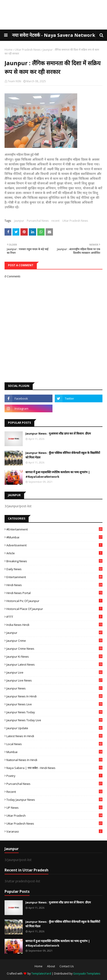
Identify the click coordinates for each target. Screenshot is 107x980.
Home (9, 50)
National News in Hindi (54, 760)
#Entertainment (54, 529)
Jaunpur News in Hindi (54, 696)
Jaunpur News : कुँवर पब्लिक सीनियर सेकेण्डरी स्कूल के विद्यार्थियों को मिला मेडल (63, 455)
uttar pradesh (54, 816)
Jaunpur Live (54, 672)
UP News (54, 808)
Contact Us (67, 966)
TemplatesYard (41, 974)
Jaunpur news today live (54, 720)
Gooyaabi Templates (87, 974)
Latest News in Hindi (54, 736)
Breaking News (54, 561)
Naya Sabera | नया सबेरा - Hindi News (54, 768)
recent (55, 221)
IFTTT (54, 617)
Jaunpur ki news (54, 657)
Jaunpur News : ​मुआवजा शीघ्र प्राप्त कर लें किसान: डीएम (58, 433)
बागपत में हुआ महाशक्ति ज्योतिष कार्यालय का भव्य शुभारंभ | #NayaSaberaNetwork (58, 474)
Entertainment (54, 577)
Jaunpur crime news (54, 649)
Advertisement (54, 545)
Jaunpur (19, 221)
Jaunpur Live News (54, 680)
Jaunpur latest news (54, 664)
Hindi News (54, 585)
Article (54, 553)
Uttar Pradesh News (28, 50)
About (51, 966)
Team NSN (14, 81)
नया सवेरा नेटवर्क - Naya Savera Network (54, 35)
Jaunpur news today (54, 712)
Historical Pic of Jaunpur (54, 601)
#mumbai (54, 537)
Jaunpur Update (54, 728)
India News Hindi (54, 625)
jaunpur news (54, 688)
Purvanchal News (38, 221)
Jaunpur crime (54, 641)
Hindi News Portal (54, 593)
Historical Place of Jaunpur (54, 609)
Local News (54, 744)
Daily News (54, 569)
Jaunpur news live (54, 704)
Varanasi (54, 831)
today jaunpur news (54, 800)
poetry (54, 776)
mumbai (54, 752)
